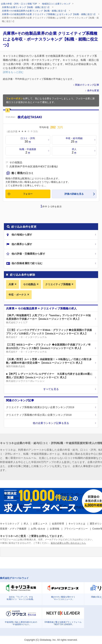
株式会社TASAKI (30, 117)
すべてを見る (51, 389)
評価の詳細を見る (74, 194)
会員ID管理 (58, 524)
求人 (26, 524)
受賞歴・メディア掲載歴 (13, 529)
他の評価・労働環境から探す (28, 254)
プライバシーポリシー (76, 529)
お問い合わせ (38, 529)
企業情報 (55, 529)
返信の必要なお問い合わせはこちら (68, 543)
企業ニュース (40, 524)
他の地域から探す (22, 235)
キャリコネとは (77, 524)
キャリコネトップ (10, 524)
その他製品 (29, 284)
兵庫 (11, 284)
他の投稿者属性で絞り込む (27, 263)
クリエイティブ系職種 (58, 284)
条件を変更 (93, 91)
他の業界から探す (22, 244)
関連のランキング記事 (87, 85)
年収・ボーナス (17, 295)
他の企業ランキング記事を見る (51, 423)
